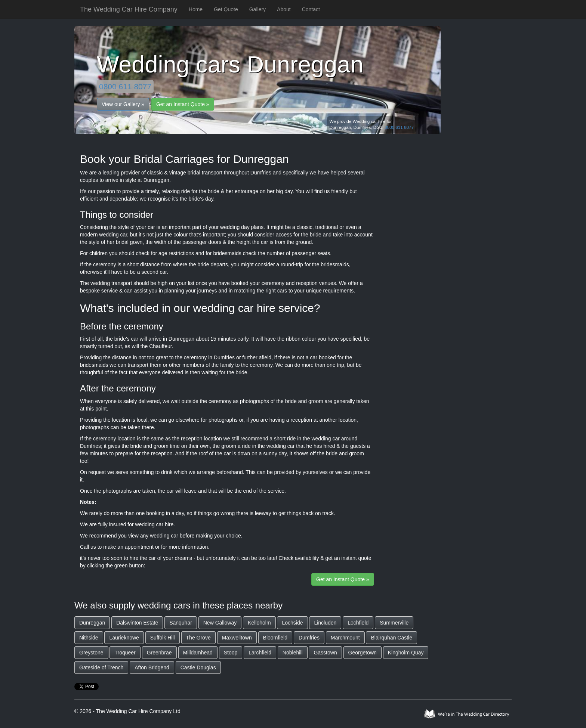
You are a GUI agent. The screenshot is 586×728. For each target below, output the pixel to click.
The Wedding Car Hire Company (129, 9)
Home (196, 9)
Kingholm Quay (406, 653)
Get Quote (226, 9)
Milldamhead (198, 653)
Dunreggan (92, 623)
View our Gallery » (123, 104)
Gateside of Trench (101, 667)
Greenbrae (159, 653)
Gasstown (325, 653)
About (284, 9)
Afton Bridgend (152, 667)
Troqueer (125, 653)
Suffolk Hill (163, 638)
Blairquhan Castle (391, 638)
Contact (311, 9)
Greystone (91, 653)
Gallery (257, 9)
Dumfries (309, 638)
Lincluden (325, 623)
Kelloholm (259, 623)
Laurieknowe (124, 638)
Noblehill (293, 653)
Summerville (394, 623)
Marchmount (345, 638)
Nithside (89, 638)
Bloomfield (275, 638)
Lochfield (358, 623)
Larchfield (260, 653)
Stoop (231, 653)
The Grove (198, 638)
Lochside (292, 623)
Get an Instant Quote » (183, 104)
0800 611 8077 (125, 86)
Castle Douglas (198, 667)
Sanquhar (181, 623)
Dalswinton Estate (137, 623)
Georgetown (363, 653)
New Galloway (220, 623)
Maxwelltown (237, 638)
